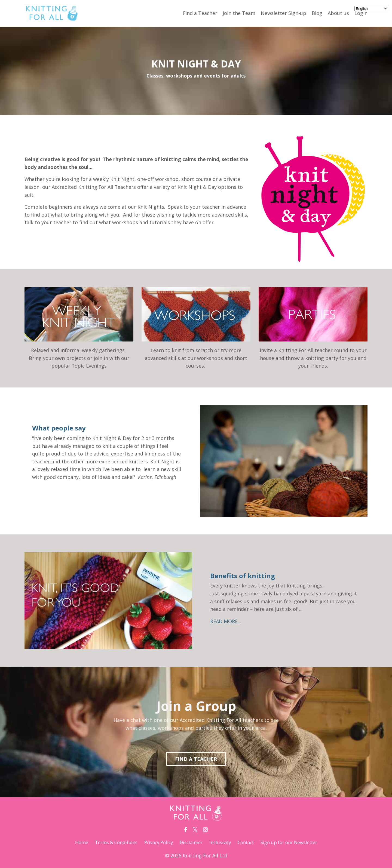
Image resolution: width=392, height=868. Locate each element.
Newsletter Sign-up (284, 13)
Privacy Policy (155, 842)
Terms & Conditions (109, 842)
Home (71, 842)
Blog (317, 13)
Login (361, 13)
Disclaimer (190, 842)
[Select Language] (371, 9)
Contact (248, 842)
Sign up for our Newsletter (296, 842)
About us (338, 13)
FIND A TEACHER (196, 759)
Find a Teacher (200, 13)
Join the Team (239, 13)
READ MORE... (226, 621)
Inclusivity (220, 842)
